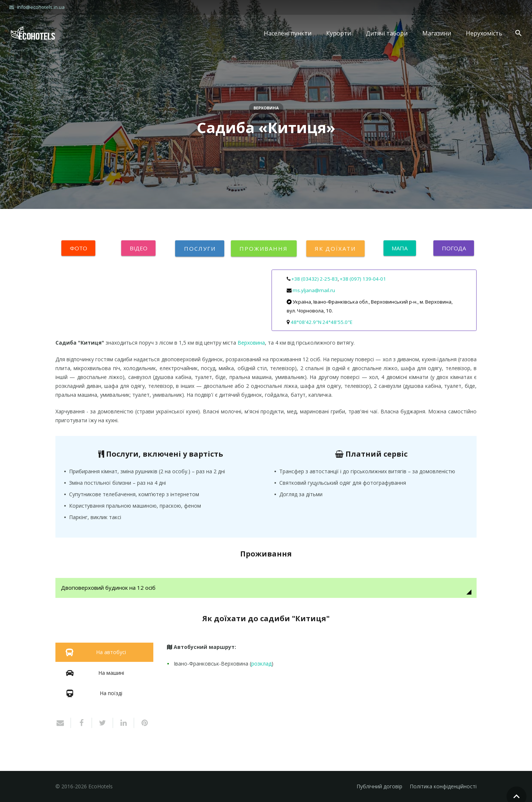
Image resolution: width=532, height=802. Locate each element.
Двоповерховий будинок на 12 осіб (111, 588)
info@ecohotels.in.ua (41, 7)
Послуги (200, 248)
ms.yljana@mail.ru (314, 290)
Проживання (264, 248)
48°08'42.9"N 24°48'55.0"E (322, 322)
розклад (261, 664)
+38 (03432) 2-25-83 (315, 279)
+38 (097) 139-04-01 (363, 279)
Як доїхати (335, 248)
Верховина (266, 108)
